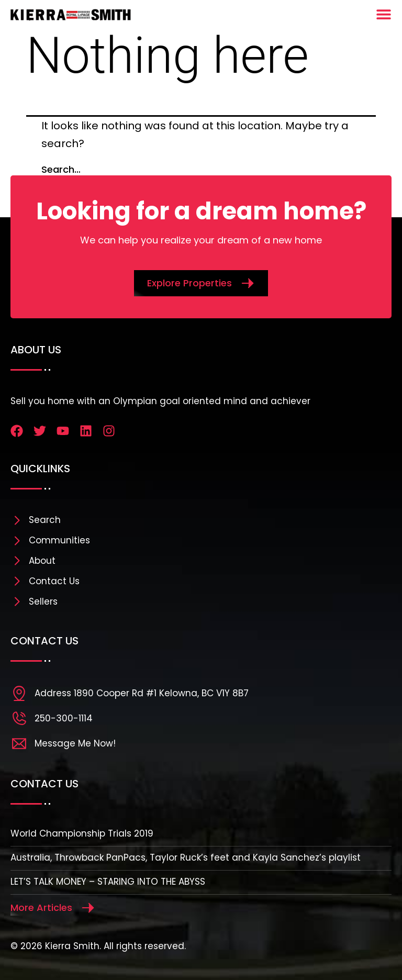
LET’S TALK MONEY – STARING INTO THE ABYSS (108, 882)
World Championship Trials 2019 (82, 833)
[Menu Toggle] (384, 14)
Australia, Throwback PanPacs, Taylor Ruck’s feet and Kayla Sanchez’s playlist (186, 857)
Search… (61, 169)
